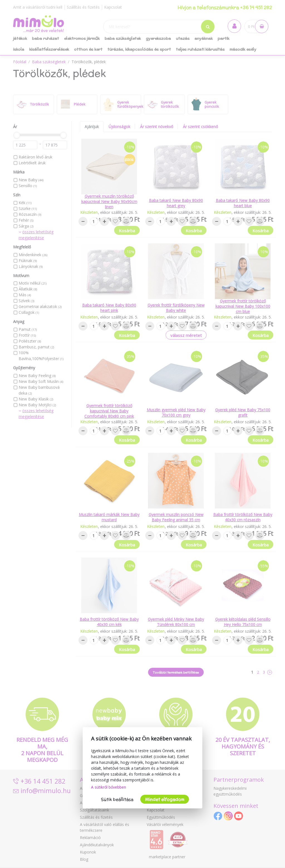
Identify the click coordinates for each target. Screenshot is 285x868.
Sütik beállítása (117, 799)
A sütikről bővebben (109, 787)
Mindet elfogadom (165, 799)
